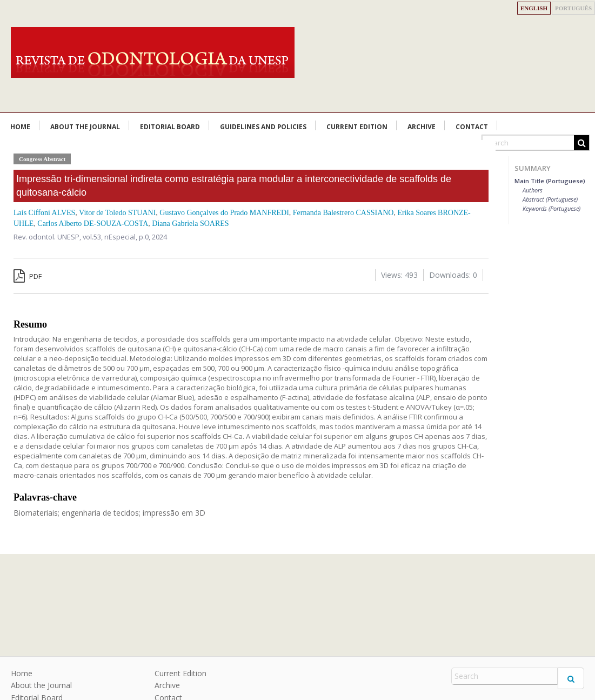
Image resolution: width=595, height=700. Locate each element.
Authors (533, 190)
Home (20, 127)
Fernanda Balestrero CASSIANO (343, 213)
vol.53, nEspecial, (111, 237)
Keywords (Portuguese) (551, 208)
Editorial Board (170, 127)
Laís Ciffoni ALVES (44, 213)
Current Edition (357, 127)
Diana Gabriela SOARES (190, 224)
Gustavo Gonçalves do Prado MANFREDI (224, 213)
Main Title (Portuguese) (550, 181)
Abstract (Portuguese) (550, 199)
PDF (28, 276)
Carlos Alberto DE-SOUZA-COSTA (93, 224)
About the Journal (85, 127)
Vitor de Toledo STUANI (117, 213)
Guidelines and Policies (263, 127)
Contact (472, 127)
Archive (422, 127)
